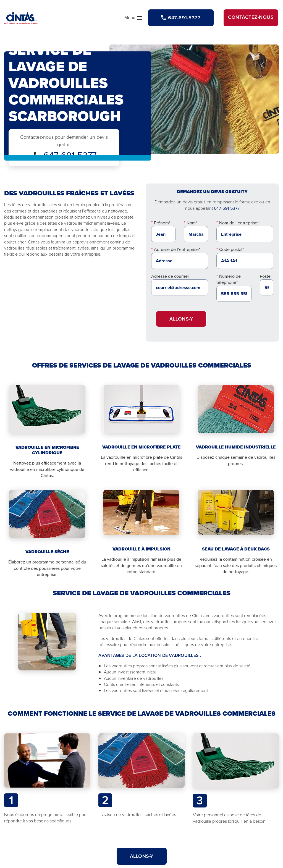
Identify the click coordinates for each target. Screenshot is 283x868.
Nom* (192, 223)
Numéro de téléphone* (229, 279)
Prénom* (162, 223)
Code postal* (231, 249)
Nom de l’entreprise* (239, 223)
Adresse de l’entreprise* (177, 249)
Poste (265, 276)
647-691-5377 (227, 208)
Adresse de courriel (170, 276)
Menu (134, 19)
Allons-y (181, 319)
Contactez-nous (251, 17)
